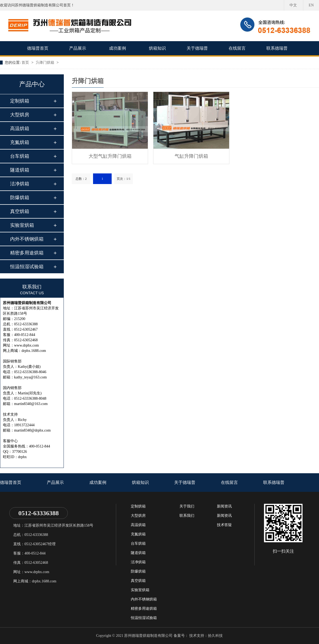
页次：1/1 (123, 179)
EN (311, 5)
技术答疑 (224, 525)
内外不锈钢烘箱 (27, 239)
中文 (293, 5)
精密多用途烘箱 (27, 253)
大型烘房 (20, 115)
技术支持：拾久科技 (206, 636)
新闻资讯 (224, 506)
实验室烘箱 (22, 225)
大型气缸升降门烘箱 (110, 156)
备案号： (181, 636)
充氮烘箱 (20, 142)
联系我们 (187, 516)
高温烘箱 (20, 129)
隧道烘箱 (20, 170)
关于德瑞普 (197, 48)
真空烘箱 (20, 211)
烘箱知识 (157, 48)
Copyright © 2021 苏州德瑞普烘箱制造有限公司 (135, 636)
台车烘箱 (20, 156)
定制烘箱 (20, 101)
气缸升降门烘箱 (191, 156)
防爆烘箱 (20, 198)
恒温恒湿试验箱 (27, 267)
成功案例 (117, 48)
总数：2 (81, 179)
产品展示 (78, 48)
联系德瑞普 (277, 48)
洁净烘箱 (20, 184)
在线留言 (237, 48)
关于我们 (187, 506)
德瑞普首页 (38, 48)
